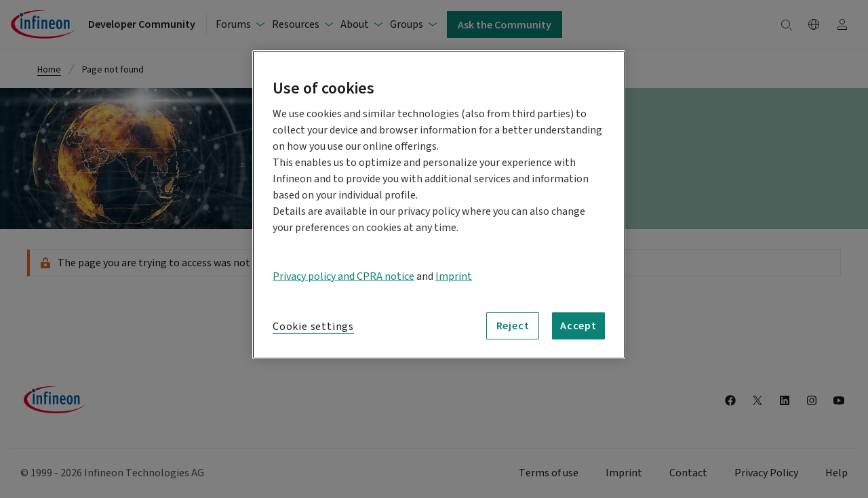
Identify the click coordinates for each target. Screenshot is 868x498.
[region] (439, 205)
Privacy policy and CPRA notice (343, 276)
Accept (578, 325)
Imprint (454, 276)
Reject (513, 325)
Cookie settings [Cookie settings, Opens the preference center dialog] (313, 327)
